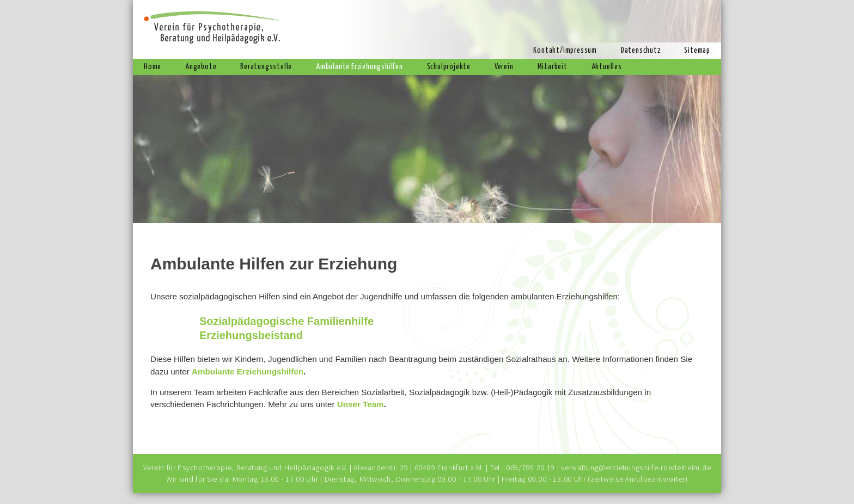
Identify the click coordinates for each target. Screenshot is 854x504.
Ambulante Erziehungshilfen (359, 67)
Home (152, 67)
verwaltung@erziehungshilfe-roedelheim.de (636, 468)
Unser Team (361, 404)
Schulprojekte (449, 67)
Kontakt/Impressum (565, 51)
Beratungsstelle (266, 67)
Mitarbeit (553, 67)
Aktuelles (607, 67)
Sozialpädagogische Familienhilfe (286, 321)
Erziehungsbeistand (251, 335)
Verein (504, 67)
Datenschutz (641, 51)
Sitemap (697, 51)
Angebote (201, 67)
